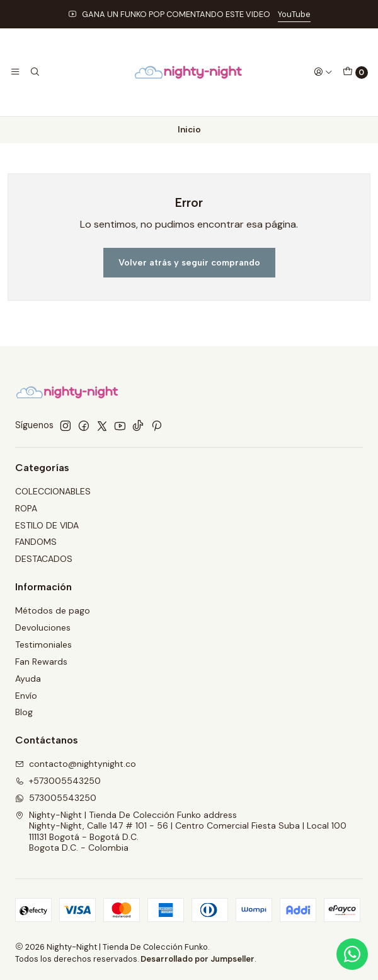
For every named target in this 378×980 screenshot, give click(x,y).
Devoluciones (43, 627)
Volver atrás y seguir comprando (189, 262)
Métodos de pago (53, 610)
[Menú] (15, 72)
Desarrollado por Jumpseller (198, 959)
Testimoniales (43, 645)
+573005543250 (58, 781)
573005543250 (56, 798)
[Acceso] (323, 72)
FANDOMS (36, 542)
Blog (24, 712)
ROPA (26, 508)
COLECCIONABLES (53, 491)
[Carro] (355, 73)
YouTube (294, 14)
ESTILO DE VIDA (47, 525)
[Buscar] (34, 72)
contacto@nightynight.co (76, 764)
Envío (26, 696)
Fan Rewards (41, 662)
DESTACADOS (44, 559)
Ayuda (28, 679)
